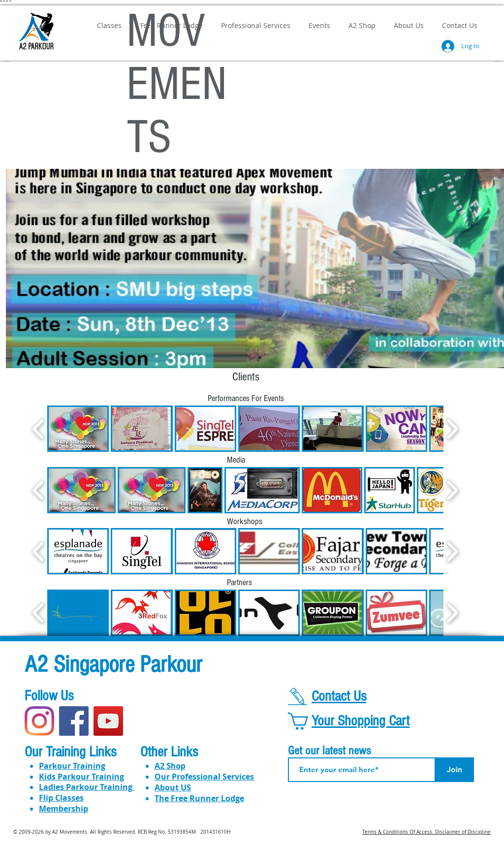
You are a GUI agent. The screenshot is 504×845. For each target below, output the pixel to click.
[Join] (454, 770)
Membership (63, 809)
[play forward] (452, 429)
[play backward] (39, 429)
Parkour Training (72, 766)
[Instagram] (39, 721)
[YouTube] (108, 721)
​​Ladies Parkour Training (87, 787)
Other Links (169, 752)
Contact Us (339, 696)
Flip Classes (61, 798)
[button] (78, 429)
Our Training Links (70, 752)
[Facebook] (74, 721)
